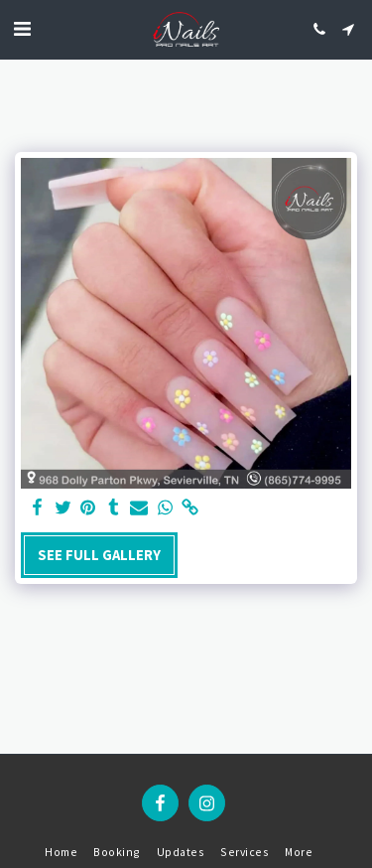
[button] (22, 28)
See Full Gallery (99, 555)
